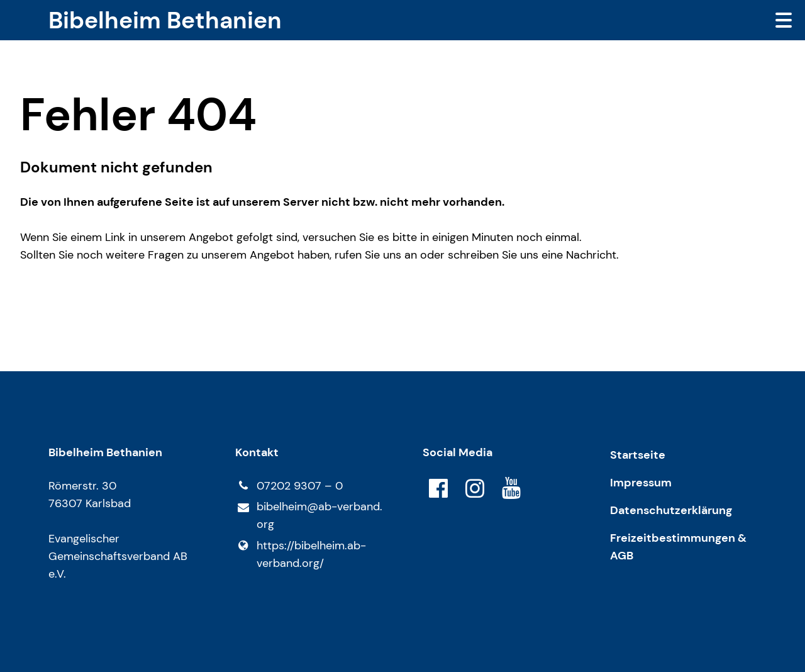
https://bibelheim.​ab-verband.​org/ (300, 554)
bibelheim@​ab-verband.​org (308, 516)
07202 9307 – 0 (289, 486)
